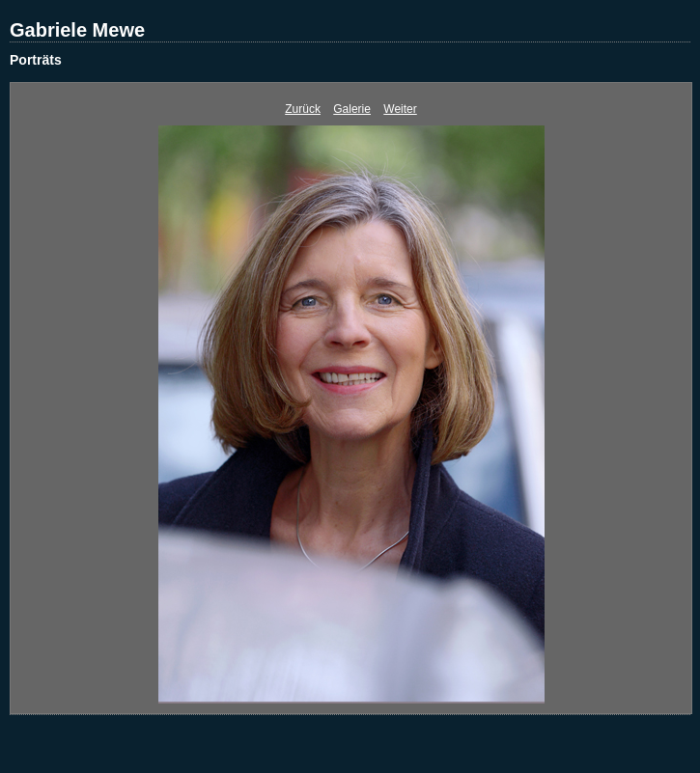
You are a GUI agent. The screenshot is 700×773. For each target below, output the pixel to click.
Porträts (36, 60)
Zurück (303, 109)
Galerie (352, 109)
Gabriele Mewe (77, 30)
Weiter (400, 109)
